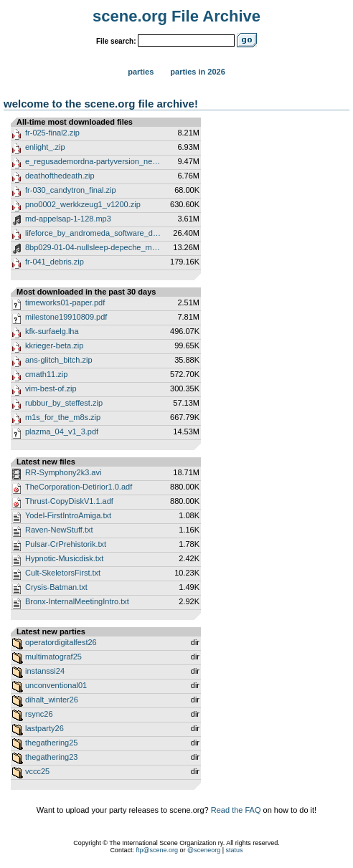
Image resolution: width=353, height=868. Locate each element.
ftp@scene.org (157, 850)
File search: (116, 41)
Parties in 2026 (197, 72)
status (235, 850)
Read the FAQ (236, 810)
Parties (141, 72)
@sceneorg (204, 850)
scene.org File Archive (176, 16)
